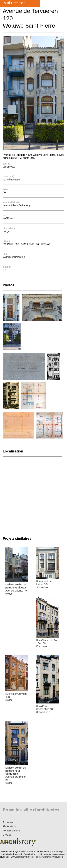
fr (39, 7)
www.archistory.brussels (23, 857)
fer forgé (5, 231)
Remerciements (11, 830)
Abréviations (10, 826)
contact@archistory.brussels (50, 857)
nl (44, 7)
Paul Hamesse (8, 167)
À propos (8, 822)
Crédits (7, 835)
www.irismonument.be (13, 257)
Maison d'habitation (11, 179)
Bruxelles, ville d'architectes (31, 810)
